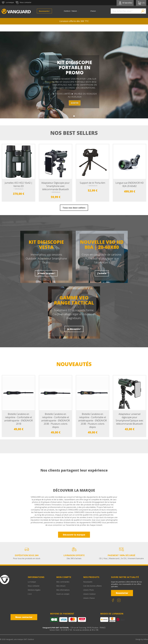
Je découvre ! (74, 329)
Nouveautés (88, 582)
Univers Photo (89, 590)
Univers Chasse (89, 598)
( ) (141, 3)
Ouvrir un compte (63, 594)
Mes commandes (63, 582)
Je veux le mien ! (46, 273)
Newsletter (122, 593)
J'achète (102, 273)
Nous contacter (34, 586)
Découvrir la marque (74, 535)
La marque (32, 582)
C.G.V (30, 594)
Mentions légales (34, 590)
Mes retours (61, 586)
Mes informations (63, 590)
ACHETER (75, 103)
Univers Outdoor (89, 594)
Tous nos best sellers (74, 208)
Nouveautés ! (44, 11)
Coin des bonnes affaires (92, 586)
